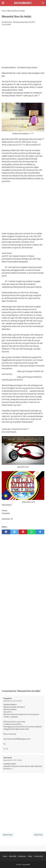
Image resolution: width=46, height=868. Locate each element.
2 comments (6, 25)
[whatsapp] (32, 532)
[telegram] (40, 532)
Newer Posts (8, 835)
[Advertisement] (23, 47)
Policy (30, 856)
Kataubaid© (23, 3)
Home (5, 856)
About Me (13, 856)
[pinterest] (23, 532)
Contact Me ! (39, 856)
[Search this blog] (43, 3)
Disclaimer (22, 856)
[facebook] (6, 532)
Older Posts (38, 835)
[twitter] (15, 532)
